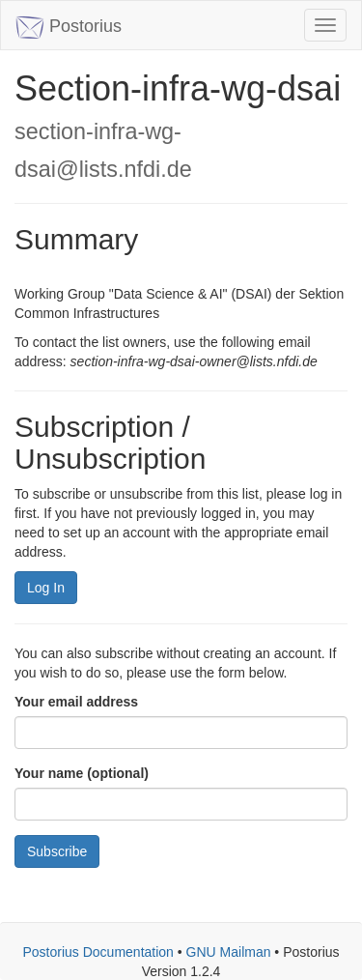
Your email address (76, 702)
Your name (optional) (82, 773)
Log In (46, 588)
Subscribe (57, 851)
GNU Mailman (229, 952)
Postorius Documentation (97, 952)
